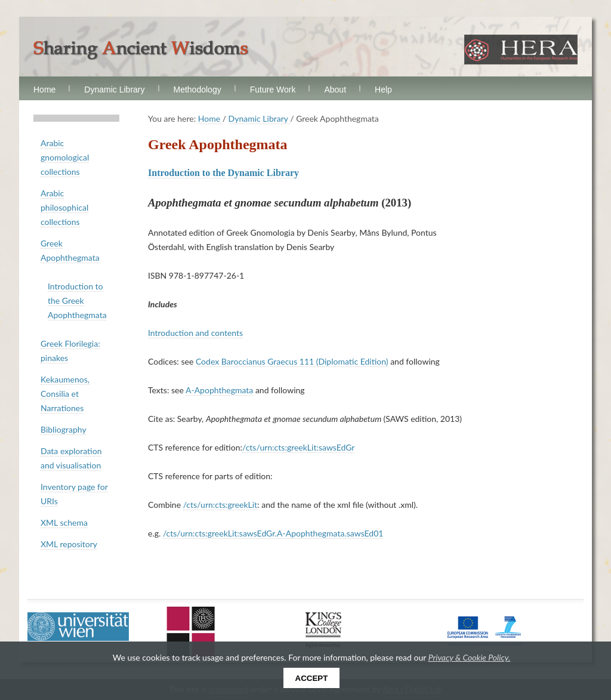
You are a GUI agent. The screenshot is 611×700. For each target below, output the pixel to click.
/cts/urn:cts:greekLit (220, 505)
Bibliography (64, 429)
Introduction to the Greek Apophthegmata (77, 300)
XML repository (69, 544)
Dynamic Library (114, 90)
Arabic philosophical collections (64, 207)
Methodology (198, 90)
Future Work (273, 90)
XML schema (64, 522)
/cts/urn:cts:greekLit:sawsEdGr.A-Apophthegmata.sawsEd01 (273, 533)
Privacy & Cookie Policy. (470, 657)
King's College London (323, 630)
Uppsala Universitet (191, 631)
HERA (521, 50)
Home (44, 90)
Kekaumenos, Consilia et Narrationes (65, 394)
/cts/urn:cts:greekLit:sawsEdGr (298, 447)
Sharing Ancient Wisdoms (141, 50)
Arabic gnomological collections (65, 157)
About (335, 90)
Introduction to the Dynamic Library (223, 173)
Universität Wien (78, 627)
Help (383, 90)
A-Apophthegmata (219, 390)
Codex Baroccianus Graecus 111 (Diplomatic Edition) (292, 361)
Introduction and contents (195, 333)
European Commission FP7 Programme (485, 630)
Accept (312, 678)
